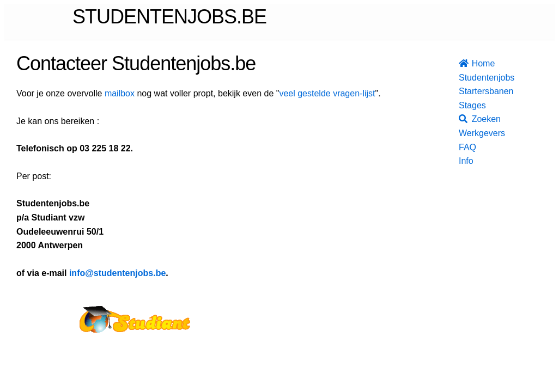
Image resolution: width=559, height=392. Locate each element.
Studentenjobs (464, 78)
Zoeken (464, 119)
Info (464, 161)
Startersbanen (464, 91)
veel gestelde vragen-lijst (327, 93)
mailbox (120, 93)
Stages (464, 105)
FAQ (464, 147)
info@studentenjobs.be (117, 273)
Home (464, 63)
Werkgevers (464, 133)
